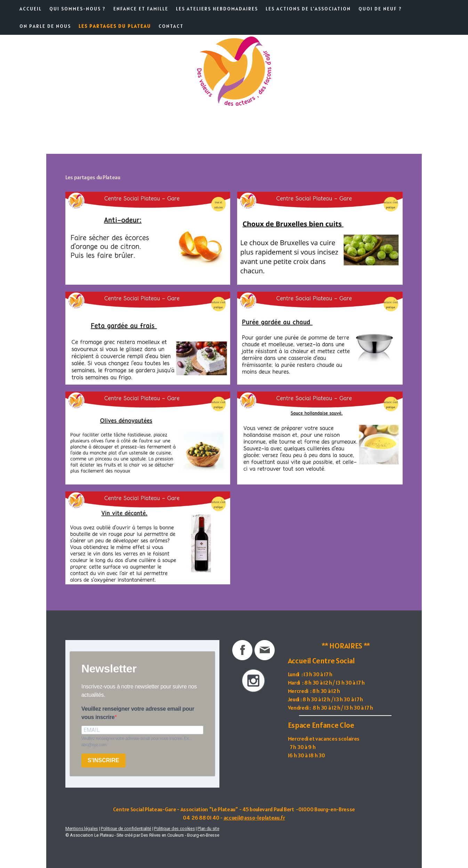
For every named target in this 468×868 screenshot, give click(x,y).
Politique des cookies (174, 828)
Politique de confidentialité (126, 828)
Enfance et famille (141, 9)
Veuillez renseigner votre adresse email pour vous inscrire (138, 713)
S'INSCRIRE (103, 760)
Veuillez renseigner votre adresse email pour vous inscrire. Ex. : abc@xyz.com (136, 742)
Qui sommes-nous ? (78, 9)
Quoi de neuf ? (380, 9)
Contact (171, 26)
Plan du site (208, 828)
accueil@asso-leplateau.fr (254, 818)
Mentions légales (82, 828)
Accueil (31, 9)
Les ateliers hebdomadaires (217, 9)
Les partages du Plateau (115, 26)
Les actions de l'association (308, 9)
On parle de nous (45, 26)
